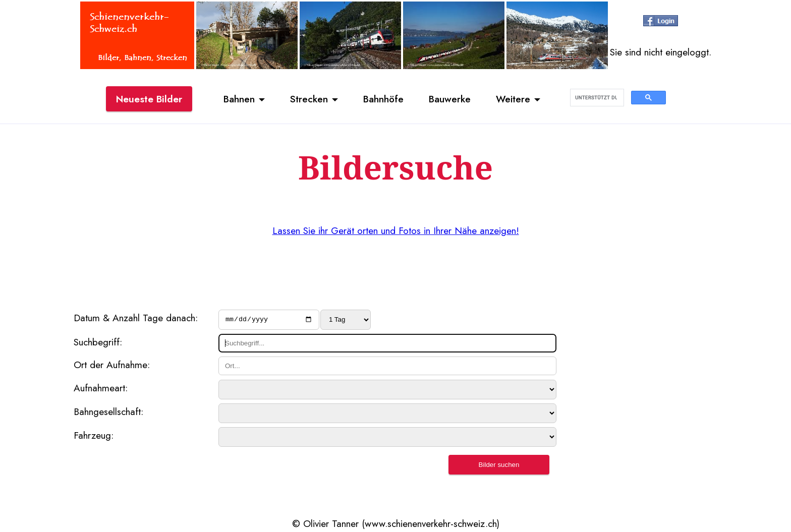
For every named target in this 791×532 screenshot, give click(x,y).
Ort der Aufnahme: (112, 366)
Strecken (309, 99)
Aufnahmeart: (101, 389)
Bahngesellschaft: (108, 413)
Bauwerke (450, 99)
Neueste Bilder (149, 99)
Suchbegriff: (98, 343)
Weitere (513, 99)
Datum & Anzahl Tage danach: (136, 318)
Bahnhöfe (383, 99)
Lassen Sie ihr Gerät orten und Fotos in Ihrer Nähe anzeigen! (396, 230)
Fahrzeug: (94, 437)
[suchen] (596, 98)
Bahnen (239, 99)
